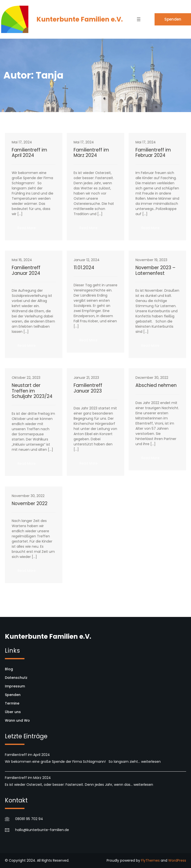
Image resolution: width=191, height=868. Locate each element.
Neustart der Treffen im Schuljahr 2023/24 (32, 391)
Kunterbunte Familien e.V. (80, 19)
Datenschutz (16, 678)
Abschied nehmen (156, 385)
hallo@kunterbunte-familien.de (42, 830)
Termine (12, 703)
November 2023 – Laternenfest (155, 271)
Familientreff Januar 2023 (88, 388)
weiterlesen (151, 762)
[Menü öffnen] (139, 19)
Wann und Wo (17, 720)
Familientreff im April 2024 (29, 153)
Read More (30, 229)
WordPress (177, 860)
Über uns (13, 712)
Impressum (15, 686)
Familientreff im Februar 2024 (153, 153)
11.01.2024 (84, 268)
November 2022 (30, 504)
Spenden (173, 19)
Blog (9, 669)
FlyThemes (150, 860)
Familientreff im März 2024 (91, 153)
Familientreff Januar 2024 (26, 271)
